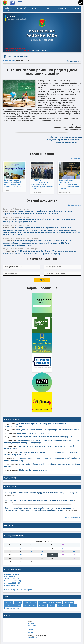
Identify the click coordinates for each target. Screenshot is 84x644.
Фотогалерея (61, 8)
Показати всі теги (12, 608)
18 (42, 555)
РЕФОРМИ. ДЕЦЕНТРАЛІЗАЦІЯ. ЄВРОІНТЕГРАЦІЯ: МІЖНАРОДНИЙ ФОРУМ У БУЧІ (42, 184)
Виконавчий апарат (22, 9)
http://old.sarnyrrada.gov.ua (39, 50)
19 (52, 555)
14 (74, 552)
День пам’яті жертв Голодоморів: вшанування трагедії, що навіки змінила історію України (70, 184)
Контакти (75, 8)
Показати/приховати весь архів (18, 590)
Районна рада (8, 9)
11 (42, 552)
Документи (36, 8)
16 (21, 555)
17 (31, 555)
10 (31, 552)
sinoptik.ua (33, 638)
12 (52, 552)
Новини (48, 8)
